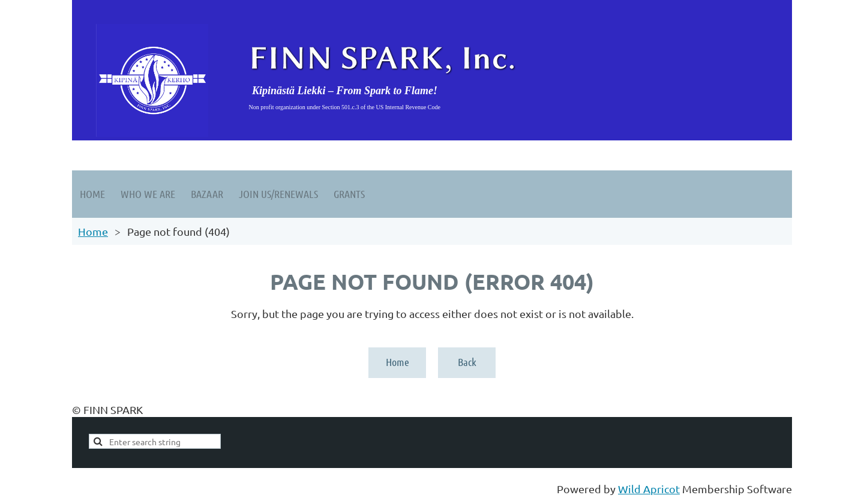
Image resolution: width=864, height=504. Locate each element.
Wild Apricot (649, 489)
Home (93, 231)
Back (467, 362)
